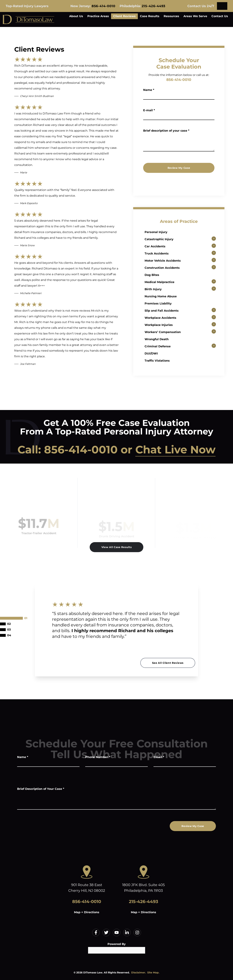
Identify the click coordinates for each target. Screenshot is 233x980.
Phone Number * (98, 757)
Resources (171, 16)
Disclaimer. (139, 972)
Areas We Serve (195, 16)
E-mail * (149, 110)
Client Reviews (124, 16)
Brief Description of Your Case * (41, 789)
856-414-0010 (103, 6)
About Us (76, 16)
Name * (149, 90)
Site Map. (153, 972)
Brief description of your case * (166, 131)
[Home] (29, 19)
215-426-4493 (154, 6)
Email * (159, 757)
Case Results (150, 16)
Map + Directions (87, 912)
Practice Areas (98, 16)
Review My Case (179, 168)
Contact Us (220, 16)
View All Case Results (117, 547)
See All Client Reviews (168, 663)
